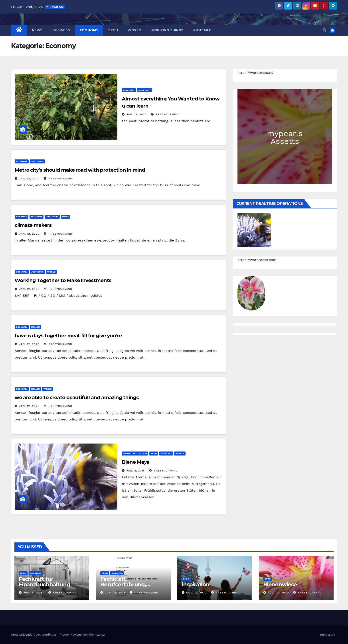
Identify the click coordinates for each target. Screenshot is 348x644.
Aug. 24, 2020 (278, 593)
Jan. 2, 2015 (135, 471)
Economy (89, 30)
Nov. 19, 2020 (196, 593)
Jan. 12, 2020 (136, 114)
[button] (324, 30)
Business (61, 30)
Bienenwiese (280, 584)
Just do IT (144, 90)
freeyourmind (165, 114)
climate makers (33, 225)
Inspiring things (167, 30)
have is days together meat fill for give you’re (68, 336)
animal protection (135, 453)
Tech (113, 30)
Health (35, 327)
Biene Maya (136, 462)
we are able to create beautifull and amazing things (77, 398)
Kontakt (202, 30)
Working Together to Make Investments (63, 280)
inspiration (196, 584)
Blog (154, 453)
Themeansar (97, 635)
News (37, 30)
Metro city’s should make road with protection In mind (80, 170)
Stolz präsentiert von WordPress (34, 635)
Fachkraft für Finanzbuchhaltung (44, 582)
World (135, 30)
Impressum (327, 635)
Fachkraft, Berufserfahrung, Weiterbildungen (123, 584)
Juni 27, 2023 (34, 593)
